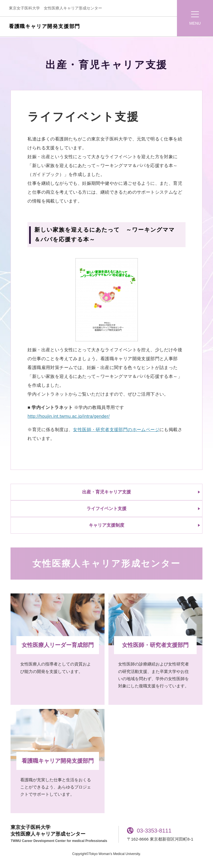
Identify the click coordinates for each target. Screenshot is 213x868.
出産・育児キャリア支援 (106, 492)
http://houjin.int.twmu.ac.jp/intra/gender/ (69, 416)
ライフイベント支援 (106, 509)
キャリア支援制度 (106, 525)
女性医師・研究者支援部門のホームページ (116, 430)
